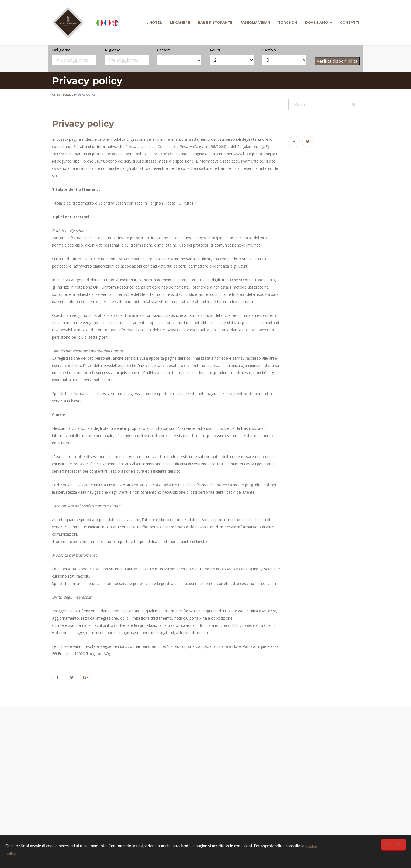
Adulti (215, 50)
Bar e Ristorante (215, 22)
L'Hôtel (154, 22)
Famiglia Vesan (255, 22)
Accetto (393, 844)
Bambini (269, 50)
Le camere (180, 22)
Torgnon (288, 22)
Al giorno (112, 50)
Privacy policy (83, 124)
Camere (164, 50)
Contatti (350, 22)
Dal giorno (61, 50)
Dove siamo (317, 22)
